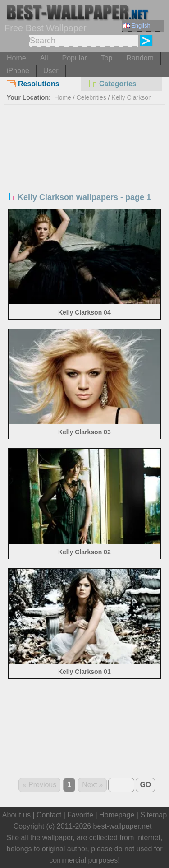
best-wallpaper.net (123, 826)
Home (16, 58)
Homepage (117, 815)
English (137, 26)
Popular (74, 58)
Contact (49, 815)
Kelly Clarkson (131, 97)
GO (145, 785)
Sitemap (153, 815)
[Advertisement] (85, 172)
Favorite (80, 815)
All (44, 58)
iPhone (18, 71)
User (51, 71)
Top (107, 58)
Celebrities (91, 97)
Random (140, 58)
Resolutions (33, 84)
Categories (112, 84)
